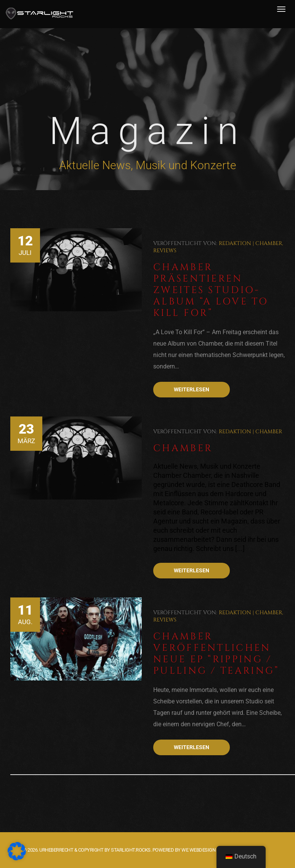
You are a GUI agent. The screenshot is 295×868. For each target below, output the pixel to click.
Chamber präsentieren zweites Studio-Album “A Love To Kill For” (211, 290)
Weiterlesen (192, 389)
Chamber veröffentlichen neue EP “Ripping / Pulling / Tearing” (216, 654)
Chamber (269, 243)
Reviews (165, 251)
